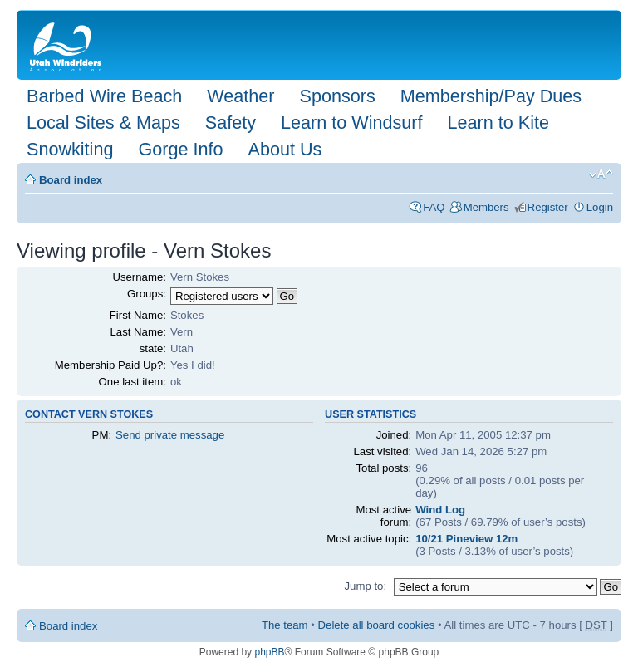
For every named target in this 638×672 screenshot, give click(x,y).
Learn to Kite (498, 123)
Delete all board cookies (377, 625)
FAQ (434, 207)
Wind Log (440, 510)
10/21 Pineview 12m (466, 539)
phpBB (269, 652)
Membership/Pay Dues (491, 96)
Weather (240, 96)
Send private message (170, 435)
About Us (285, 149)
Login (600, 207)
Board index (71, 180)
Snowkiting (70, 149)
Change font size (601, 174)
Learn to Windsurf (351, 123)
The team (285, 625)
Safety (231, 123)
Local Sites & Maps (103, 123)
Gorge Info (180, 149)
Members (486, 207)
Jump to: (365, 586)
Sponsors (337, 96)
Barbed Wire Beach (104, 96)
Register (548, 207)
